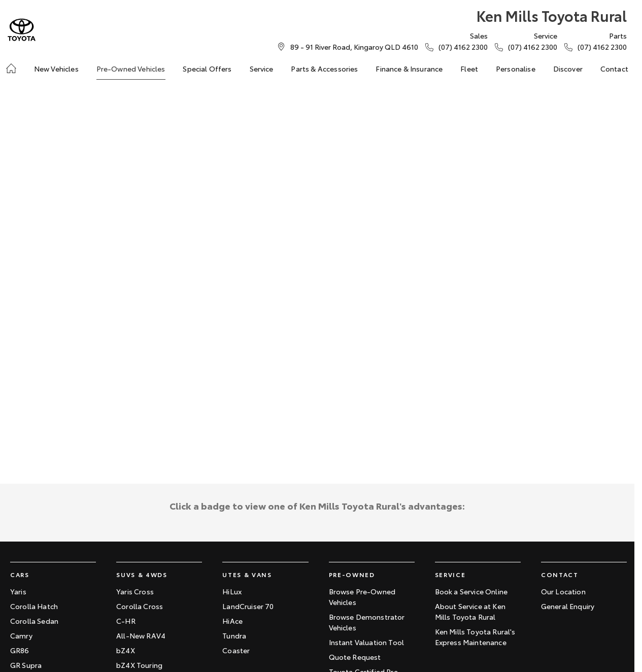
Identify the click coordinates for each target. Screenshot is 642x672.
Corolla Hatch (34, 606)
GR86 (20, 650)
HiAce (232, 621)
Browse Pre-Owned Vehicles (362, 597)
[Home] (11, 69)
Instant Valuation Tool (367, 642)
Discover (568, 69)
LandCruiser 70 (248, 606)
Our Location (563, 591)
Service (262, 69)
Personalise (516, 69)
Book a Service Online (471, 591)
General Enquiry (568, 606)
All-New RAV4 (141, 635)
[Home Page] (22, 30)
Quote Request (355, 657)
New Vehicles (56, 69)
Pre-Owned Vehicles (131, 69)
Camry (21, 635)
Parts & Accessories (324, 69)
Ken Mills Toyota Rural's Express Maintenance (475, 637)
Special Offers (207, 69)
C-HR (126, 621)
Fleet (469, 69)
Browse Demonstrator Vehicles (367, 622)
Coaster (236, 650)
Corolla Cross (140, 606)
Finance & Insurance (409, 69)
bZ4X (126, 650)
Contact (614, 69)
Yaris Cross (135, 591)
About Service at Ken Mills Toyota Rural (470, 611)
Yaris (18, 591)
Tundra (234, 635)
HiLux (232, 591)
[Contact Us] (354, 47)
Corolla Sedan (34, 621)
